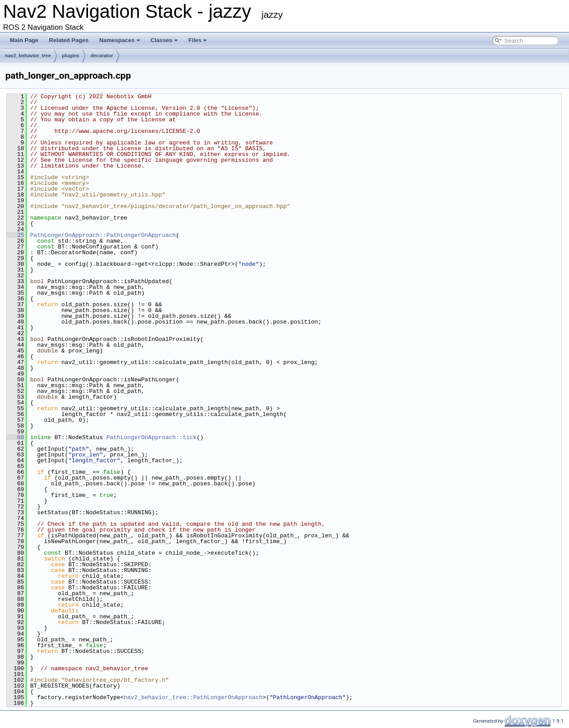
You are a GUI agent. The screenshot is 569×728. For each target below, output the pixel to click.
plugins (70, 56)
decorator (102, 56)
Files (198, 40)
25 (15, 235)
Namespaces (120, 40)
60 (15, 437)
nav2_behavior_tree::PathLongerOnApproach (193, 697)
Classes (164, 40)
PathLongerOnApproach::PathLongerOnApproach (103, 235)
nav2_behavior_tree (28, 56)
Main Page (24, 40)
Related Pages (69, 40)
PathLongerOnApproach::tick (151, 437)
